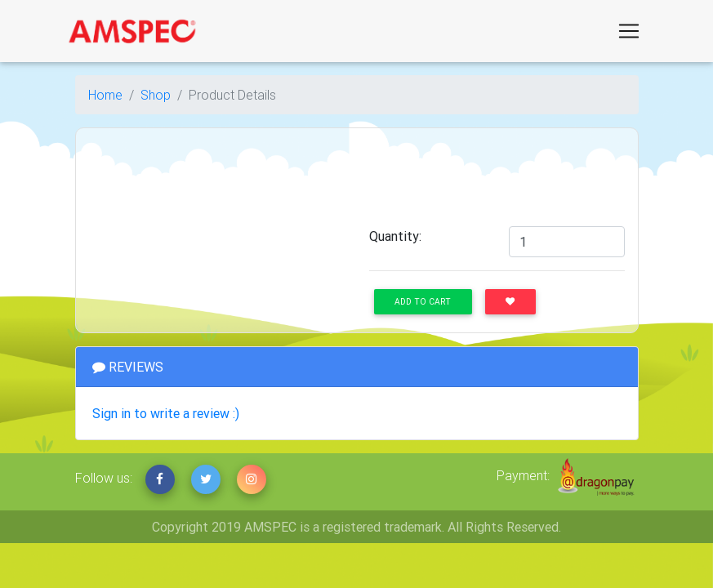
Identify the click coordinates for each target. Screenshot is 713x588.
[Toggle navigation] (629, 31)
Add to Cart (423, 302)
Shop (156, 95)
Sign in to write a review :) (166, 413)
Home (105, 95)
